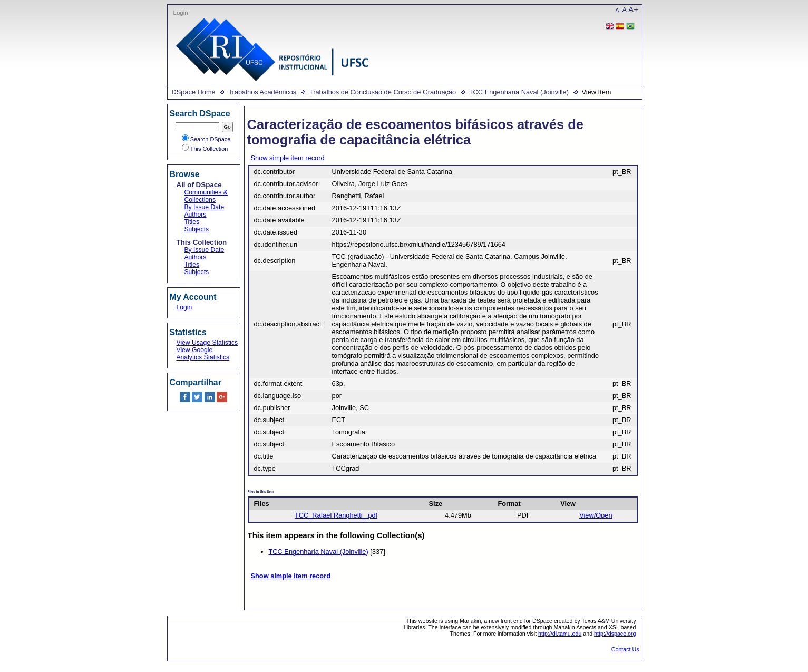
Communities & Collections (206, 196)
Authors (196, 215)
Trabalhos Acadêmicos (262, 92)
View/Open (596, 515)
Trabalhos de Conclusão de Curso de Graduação (383, 92)
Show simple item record (288, 158)
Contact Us (625, 649)
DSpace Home (194, 92)
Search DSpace (206, 139)
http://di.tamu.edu (560, 634)
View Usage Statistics (207, 343)
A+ (633, 9)
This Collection (205, 149)
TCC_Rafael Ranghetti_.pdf (336, 515)
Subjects (197, 229)
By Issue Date (205, 207)
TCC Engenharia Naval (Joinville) (519, 92)
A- (618, 10)
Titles (192, 222)
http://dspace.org (615, 634)
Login (181, 13)
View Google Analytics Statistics (203, 354)
